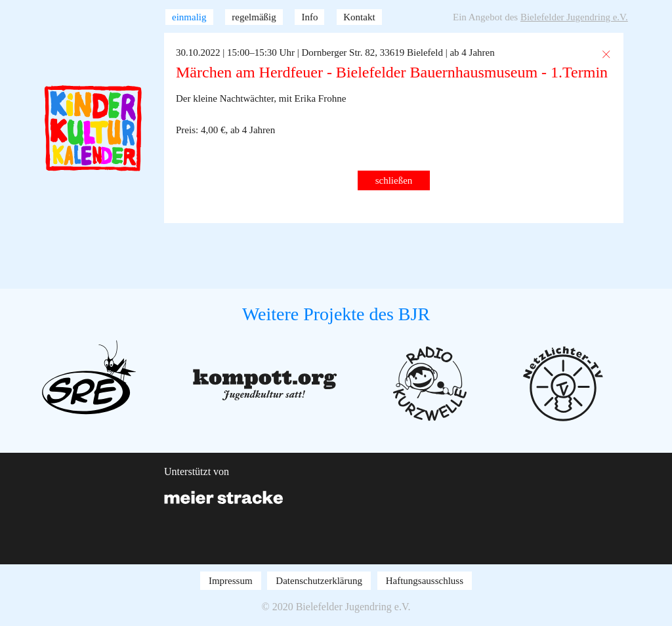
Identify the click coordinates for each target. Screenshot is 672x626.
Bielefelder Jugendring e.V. (574, 17)
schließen (394, 180)
